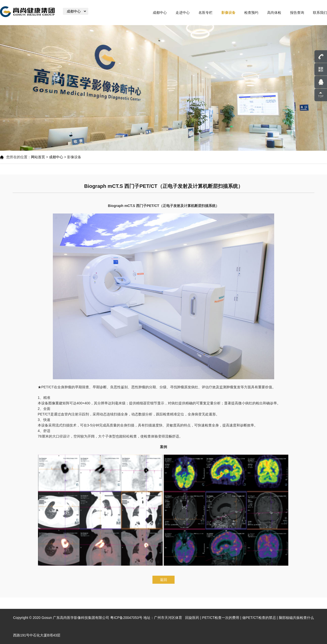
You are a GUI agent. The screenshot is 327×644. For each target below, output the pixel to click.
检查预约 (251, 13)
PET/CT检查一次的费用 (221, 618)
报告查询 (297, 13)
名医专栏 (206, 13)
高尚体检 (274, 13)
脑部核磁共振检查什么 (296, 618)
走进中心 (183, 13)
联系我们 (320, 13)
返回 (163, 580)
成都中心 (160, 13)
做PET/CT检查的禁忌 (259, 618)
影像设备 (228, 13)
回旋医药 (192, 618)
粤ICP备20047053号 (126, 618)
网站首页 (38, 157)
